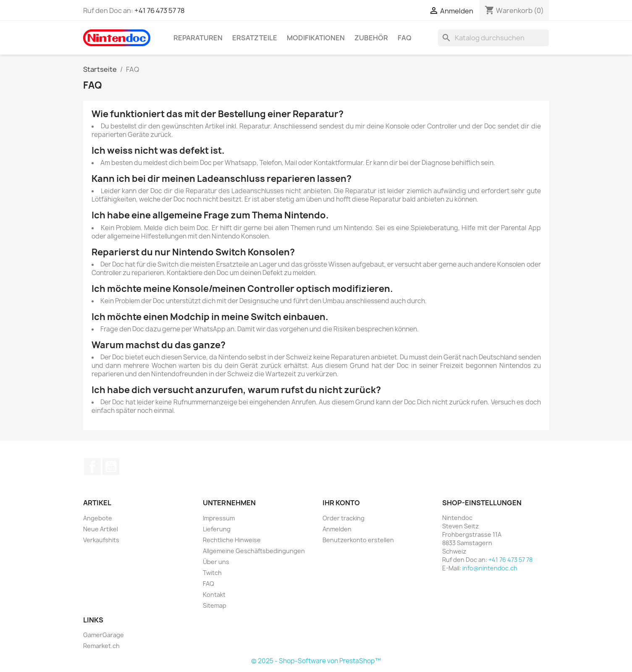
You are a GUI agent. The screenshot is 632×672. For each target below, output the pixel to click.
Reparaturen (198, 38)
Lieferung (217, 529)
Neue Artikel (101, 529)
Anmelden (337, 529)
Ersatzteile (255, 38)
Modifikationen (316, 38)
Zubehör (371, 38)
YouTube (111, 467)
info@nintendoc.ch (490, 568)
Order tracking (344, 518)
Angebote (98, 518)
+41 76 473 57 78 (160, 10)
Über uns (216, 562)
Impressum (219, 518)
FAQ (405, 38)
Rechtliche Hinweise (232, 540)
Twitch (212, 573)
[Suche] (493, 38)
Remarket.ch (101, 646)
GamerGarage (104, 635)
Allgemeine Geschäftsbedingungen (254, 551)
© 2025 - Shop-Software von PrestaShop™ (316, 661)
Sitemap (215, 605)
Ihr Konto (341, 503)
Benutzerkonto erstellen (358, 540)
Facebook (92, 467)
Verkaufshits (101, 540)
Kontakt (214, 595)
